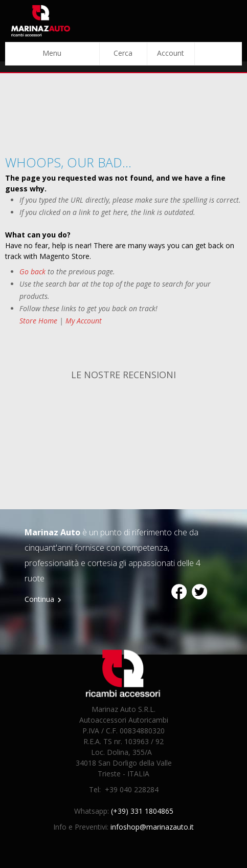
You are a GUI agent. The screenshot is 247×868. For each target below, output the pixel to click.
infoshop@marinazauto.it (152, 827)
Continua (39, 599)
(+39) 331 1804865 (142, 811)
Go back (32, 272)
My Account (84, 321)
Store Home (38, 321)
